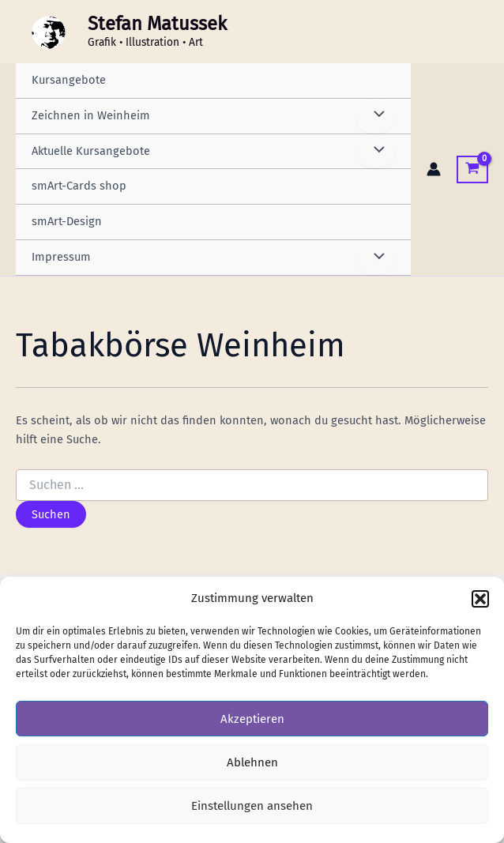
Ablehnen (252, 762)
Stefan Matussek (157, 24)
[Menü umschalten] (375, 116)
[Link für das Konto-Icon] (434, 169)
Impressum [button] (61, 257)
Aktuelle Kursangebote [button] (91, 151)
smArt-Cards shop (79, 186)
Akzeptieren (252, 719)
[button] (480, 599)
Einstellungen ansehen (252, 806)
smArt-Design (67, 221)
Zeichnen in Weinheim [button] (91, 115)
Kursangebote (69, 80)
